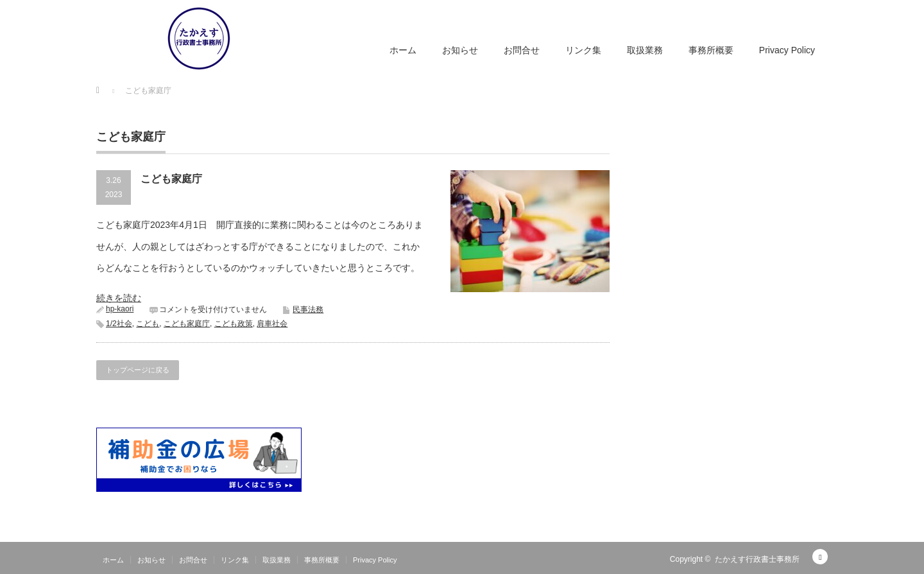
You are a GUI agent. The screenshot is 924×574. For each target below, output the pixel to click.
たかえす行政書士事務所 (757, 559)
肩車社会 (272, 324)
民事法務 (308, 309)
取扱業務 (645, 50)
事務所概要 (711, 50)
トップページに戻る (138, 370)
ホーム (403, 50)
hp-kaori (120, 309)
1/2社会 (119, 324)
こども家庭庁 (171, 179)
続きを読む (119, 298)
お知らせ (460, 50)
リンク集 (583, 50)
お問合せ (522, 50)
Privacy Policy (787, 50)
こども (148, 324)
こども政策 (234, 324)
